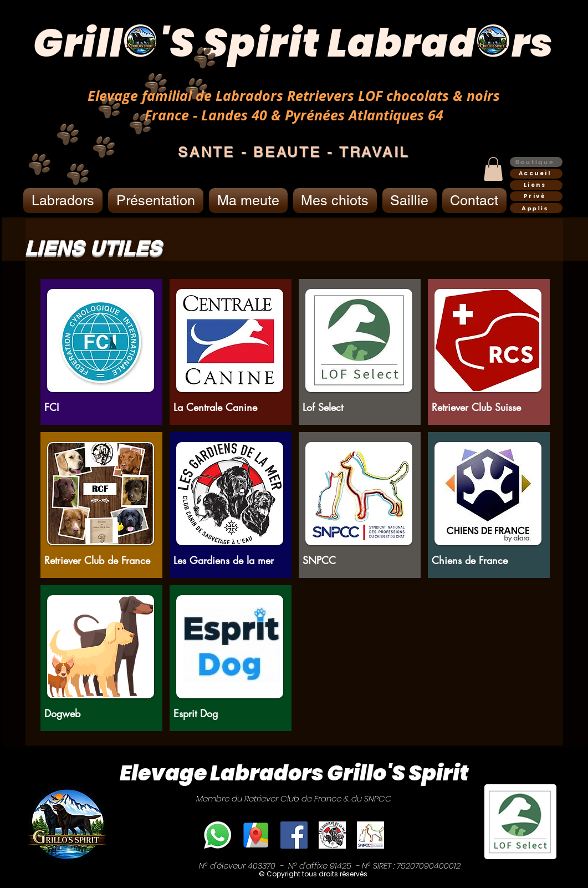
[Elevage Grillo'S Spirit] (256, 835)
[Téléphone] (218, 835)
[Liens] (536, 185)
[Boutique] (536, 162)
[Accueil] (536, 174)
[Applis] (536, 208)
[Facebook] (294, 835)
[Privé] (536, 196)
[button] (493, 169)
